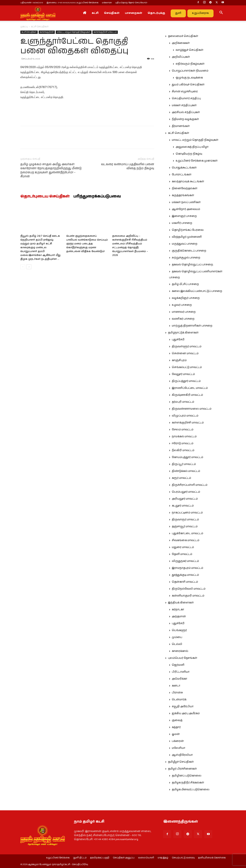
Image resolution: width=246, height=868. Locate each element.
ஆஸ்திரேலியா (182, 755)
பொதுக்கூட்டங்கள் (184, 168)
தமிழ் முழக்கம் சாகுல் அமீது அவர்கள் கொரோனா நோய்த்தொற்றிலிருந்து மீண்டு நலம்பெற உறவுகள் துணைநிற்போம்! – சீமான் (51, 170)
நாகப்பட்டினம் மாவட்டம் (187, 513)
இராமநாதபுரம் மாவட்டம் (187, 568)
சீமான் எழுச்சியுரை (185, 92)
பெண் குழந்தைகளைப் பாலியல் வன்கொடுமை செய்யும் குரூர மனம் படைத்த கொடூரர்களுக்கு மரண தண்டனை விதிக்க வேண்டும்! (87, 244)
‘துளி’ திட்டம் (80, 858)
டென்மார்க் (179, 700)
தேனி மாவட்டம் (182, 554)
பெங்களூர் (179, 630)
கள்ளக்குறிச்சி (47, 32)
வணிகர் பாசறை (183, 319)
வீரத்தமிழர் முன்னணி (187, 237)
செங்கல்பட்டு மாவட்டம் (187, 367)
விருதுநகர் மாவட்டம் (185, 561)
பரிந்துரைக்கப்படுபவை (97, 197)
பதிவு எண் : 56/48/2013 (32, 3)
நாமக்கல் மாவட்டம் (184, 436)
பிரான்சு (177, 693)
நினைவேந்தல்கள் (185, 188)
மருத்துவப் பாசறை (185, 244)
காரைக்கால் (180, 651)
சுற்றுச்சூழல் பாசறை (186, 258)
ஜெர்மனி (178, 665)
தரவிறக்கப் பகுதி (100, 858)
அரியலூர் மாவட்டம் (185, 499)
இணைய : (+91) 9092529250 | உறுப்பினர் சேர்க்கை (72, 3)
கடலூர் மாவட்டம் (183, 506)
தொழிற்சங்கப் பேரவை (188, 230)
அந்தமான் (179, 616)
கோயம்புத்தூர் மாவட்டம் (187, 457)
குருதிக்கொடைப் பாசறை (189, 251)
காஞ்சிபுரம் (179, 360)
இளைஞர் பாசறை (184, 216)
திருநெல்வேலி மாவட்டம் (189, 589)
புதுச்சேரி (178, 340)
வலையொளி (146, 858)
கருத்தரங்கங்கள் (183, 195)
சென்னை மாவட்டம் (185, 353)
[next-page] (29, 267)
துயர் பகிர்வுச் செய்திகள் (188, 85)
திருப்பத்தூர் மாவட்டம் (186, 381)
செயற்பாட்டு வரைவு (183, 858)
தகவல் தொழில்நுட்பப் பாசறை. (193, 265)
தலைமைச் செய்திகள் (183, 36)
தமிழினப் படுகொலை (187, 776)
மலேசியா (179, 748)
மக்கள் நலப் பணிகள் (186, 202)
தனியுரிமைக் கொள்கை (212, 858)
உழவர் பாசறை (182, 305)
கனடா (176, 686)
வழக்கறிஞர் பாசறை (186, 298)
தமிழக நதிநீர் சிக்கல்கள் (188, 783)
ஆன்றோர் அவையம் (186, 209)
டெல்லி (177, 644)
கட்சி (95, 13)
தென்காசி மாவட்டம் (185, 582)
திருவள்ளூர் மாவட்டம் (187, 347)
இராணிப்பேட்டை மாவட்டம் (190, 388)
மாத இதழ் (163, 858)
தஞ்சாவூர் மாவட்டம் (185, 526)
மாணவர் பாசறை (184, 312)
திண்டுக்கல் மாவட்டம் (186, 471)
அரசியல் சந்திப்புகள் (186, 112)
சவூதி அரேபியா (183, 706)
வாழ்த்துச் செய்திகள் (189, 50)
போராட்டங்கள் (182, 175)
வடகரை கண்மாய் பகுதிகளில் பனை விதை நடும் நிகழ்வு (128, 166)
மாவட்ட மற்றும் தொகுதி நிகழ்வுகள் (74, 32)
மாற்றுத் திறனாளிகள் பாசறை (192, 326)
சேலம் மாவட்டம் (183, 430)
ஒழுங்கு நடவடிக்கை (189, 78)
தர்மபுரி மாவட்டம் (183, 402)
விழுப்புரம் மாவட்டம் (185, 416)
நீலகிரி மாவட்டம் (183, 450)
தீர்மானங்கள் (181, 126)
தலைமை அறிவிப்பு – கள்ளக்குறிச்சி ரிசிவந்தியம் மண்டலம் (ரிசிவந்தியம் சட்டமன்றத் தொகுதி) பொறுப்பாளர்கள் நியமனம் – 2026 (130, 246)
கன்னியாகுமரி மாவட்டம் (188, 596)
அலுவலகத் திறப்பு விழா (192, 147)
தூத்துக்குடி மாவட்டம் (185, 575)
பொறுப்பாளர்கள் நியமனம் (190, 71)
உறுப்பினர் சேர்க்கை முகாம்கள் (197, 161)
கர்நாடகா (178, 610)
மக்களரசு (107, 3)
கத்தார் (176, 727)
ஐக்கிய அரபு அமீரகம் (186, 713)
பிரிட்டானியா (181, 672)
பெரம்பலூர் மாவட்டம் (186, 492)
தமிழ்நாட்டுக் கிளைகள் (183, 333)
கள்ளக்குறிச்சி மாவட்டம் (105, 32)
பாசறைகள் (134, 13)
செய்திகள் (112, 13)
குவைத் (177, 720)
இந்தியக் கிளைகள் (181, 603)
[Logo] (38, 13)
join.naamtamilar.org (127, 839)
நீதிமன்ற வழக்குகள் (185, 119)
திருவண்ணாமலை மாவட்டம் (192, 409)
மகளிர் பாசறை (182, 223)
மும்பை (177, 637)
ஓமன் (176, 734)
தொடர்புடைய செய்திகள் (45, 197)
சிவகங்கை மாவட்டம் (186, 540)
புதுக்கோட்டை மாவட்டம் (187, 533)
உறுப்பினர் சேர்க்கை (58, 858)
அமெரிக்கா (180, 679)
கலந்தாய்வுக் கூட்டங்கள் (188, 182)
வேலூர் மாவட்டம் (183, 374)
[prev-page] (23, 267)
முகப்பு (24, 27)
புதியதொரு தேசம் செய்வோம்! (131, 3)
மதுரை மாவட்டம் (183, 547)
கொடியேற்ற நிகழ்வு (189, 154)
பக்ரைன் (178, 741)
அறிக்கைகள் (181, 43)
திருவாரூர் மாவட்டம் (185, 520)
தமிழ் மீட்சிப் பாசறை (185, 284)
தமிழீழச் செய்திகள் (181, 762)
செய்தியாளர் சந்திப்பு (186, 98)
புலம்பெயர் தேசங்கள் (183, 658)
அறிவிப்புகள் (181, 57)
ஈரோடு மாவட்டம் (183, 443)
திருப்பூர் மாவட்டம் (184, 464)
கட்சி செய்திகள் (29, 32)
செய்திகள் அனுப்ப (124, 858)
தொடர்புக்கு (156, 13)
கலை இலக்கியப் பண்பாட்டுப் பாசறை (197, 291)
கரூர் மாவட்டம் (181, 478)
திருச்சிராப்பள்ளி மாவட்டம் (190, 485)
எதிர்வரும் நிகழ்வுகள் (190, 64)
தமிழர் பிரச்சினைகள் (182, 769)
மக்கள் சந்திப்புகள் (184, 105)
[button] (221, 13)
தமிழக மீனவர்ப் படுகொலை (191, 790)
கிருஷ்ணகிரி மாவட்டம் (187, 395)
